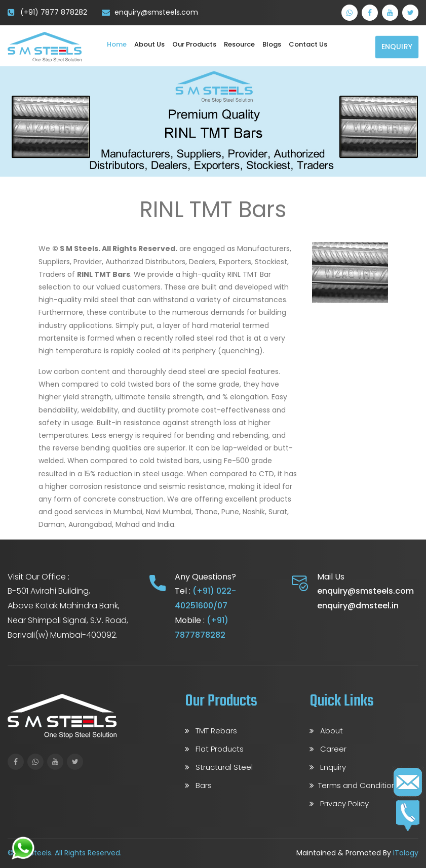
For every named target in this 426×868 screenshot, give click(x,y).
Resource (239, 44)
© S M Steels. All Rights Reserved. (65, 853)
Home (117, 44)
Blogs (272, 44)
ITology (406, 853)
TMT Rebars (211, 731)
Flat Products (214, 749)
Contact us (308, 44)
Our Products (194, 44)
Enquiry (397, 47)
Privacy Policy (339, 803)
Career (328, 749)
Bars (198, 785)
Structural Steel (219, 767)
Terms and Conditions (355, 785)
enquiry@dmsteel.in (358, 606)
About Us (149, 44)
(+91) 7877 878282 (54, 12)
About (326, 731)
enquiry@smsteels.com (156, 12)
